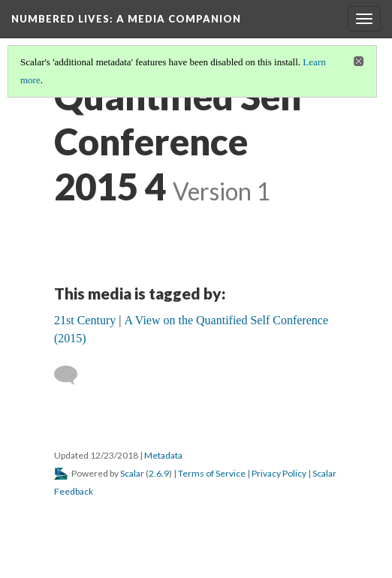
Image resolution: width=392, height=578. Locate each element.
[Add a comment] (72, 375)
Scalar (132, 473)
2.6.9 (159, 473)
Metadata (163, 455)
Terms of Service (212, 473)
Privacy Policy (279, 473)
